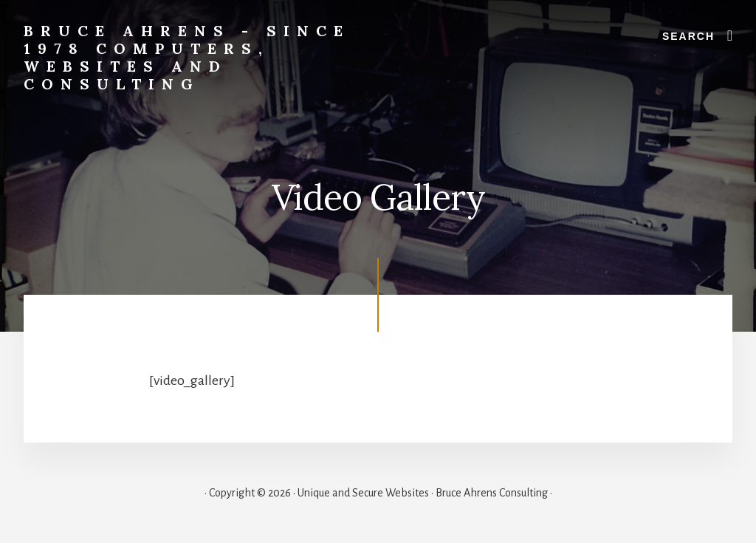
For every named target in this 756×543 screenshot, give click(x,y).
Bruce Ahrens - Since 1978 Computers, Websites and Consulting (187, 57)
